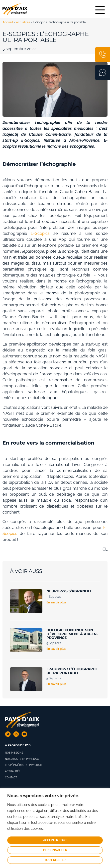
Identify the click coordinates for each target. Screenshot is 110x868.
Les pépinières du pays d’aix (23, 765)
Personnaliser (55, 850)
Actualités (23, 22)
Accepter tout (55, 840)
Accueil (8, 22)
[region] (55, 828)
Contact (11, 778)
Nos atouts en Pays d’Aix (22, 759)
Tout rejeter (55, 860)
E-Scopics (40, 233)
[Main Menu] (100, 10)
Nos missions (14, 753)
